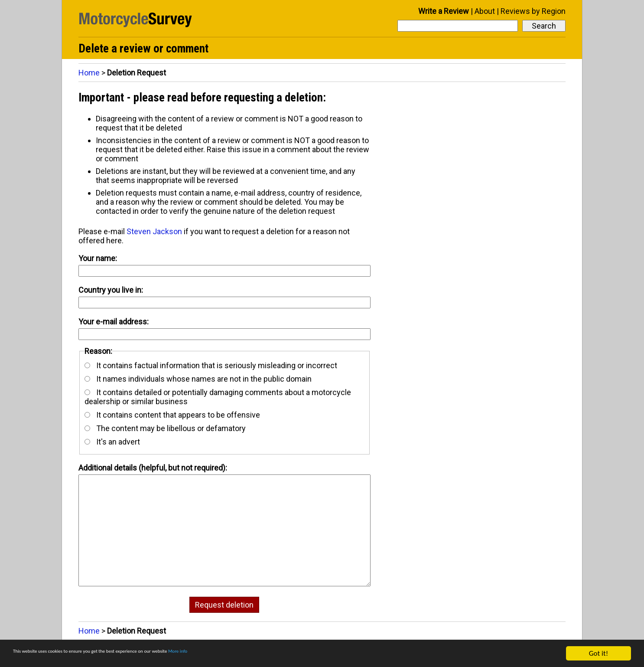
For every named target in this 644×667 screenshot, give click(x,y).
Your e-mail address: (114, 322)
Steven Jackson (154, 231)
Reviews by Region (533, 11)
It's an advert (112, 442)
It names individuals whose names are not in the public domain (198, 379)
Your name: (98, 258)
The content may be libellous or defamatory (165, 428)
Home (89, 73)
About (485, 11)
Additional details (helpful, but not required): (153, 468)
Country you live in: (111, 290)
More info (267, 654)
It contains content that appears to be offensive (172, 415)
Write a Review (444, 11)
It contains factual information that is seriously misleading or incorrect (211, 365)
